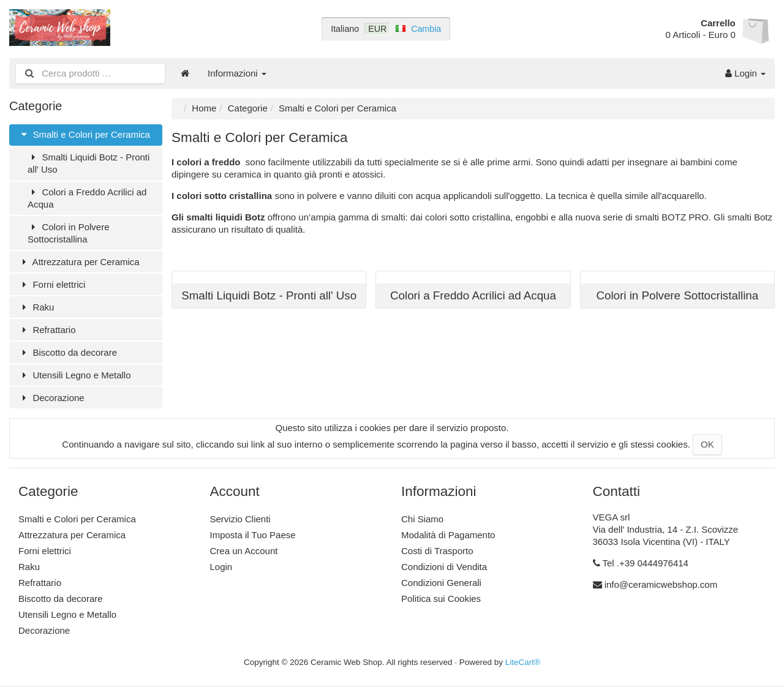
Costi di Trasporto (437, 551)
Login (745, 73)
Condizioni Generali (441, 583)
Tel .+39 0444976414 (645, 563)
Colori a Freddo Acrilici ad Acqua (87, 198)
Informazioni (237, 73)
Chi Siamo (422, 519)
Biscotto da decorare (68, 352)
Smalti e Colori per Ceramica (84, 134)
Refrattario (47, 330)
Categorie (248, 108)
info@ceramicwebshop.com (661, 584)
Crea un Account (244, 551)
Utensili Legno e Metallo (75, 375)
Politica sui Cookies (441, 599)
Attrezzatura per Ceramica (79, 262)
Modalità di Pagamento (448, 535)
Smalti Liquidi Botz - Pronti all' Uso (89, 163)
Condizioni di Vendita (444, 567)
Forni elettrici (52, 284)
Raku (36, 307)
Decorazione (51, 398)
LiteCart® (523, 662)
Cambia (426, 29)
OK (707, 444)
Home (204, 108)
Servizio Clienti (240, 519)
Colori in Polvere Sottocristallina (69, 233)
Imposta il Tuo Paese (253, 535)
